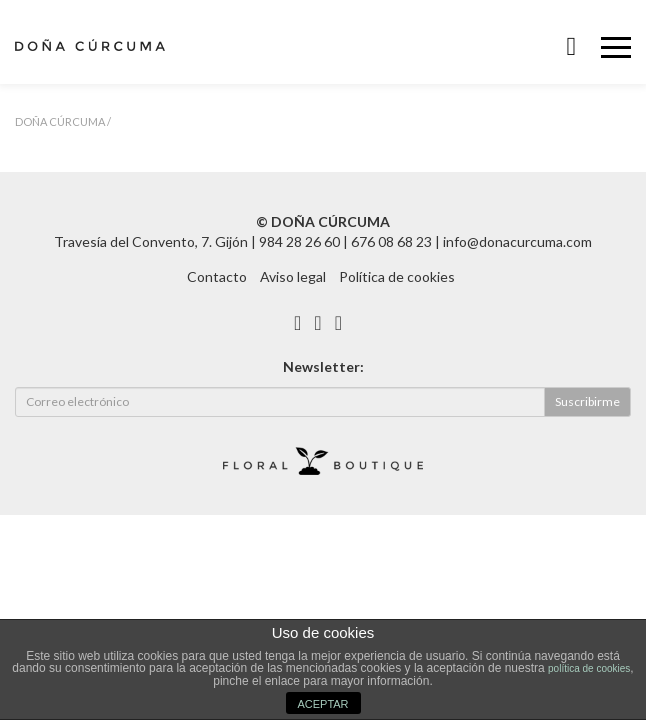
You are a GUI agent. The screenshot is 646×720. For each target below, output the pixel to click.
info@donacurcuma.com (517, 241)
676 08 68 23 (391, 241)
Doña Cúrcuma (60, 121)
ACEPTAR (322, 704)
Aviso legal (293, 276)
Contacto (217, 276)
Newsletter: (323, 366)
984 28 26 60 (299, 241)
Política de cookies (397, 276)
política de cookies (589, 668)
